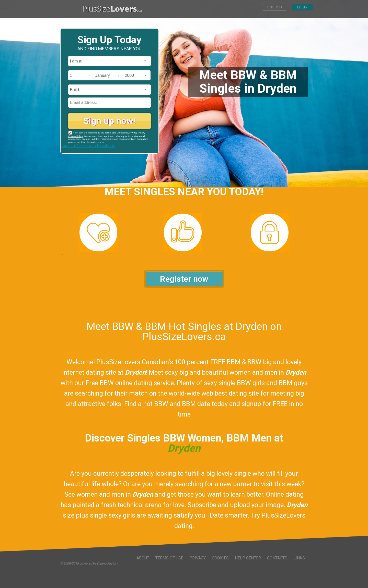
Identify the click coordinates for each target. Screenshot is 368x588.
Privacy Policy (137, 133)
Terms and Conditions (116, 133)
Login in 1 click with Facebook (88, 146)
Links (299, 558)
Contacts (277, 558)
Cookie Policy (75, 136)
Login (302, 7)
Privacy (198, 558)
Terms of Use (169, 558)
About (143, 558)
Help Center (248, 558)
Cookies (220, 558)
